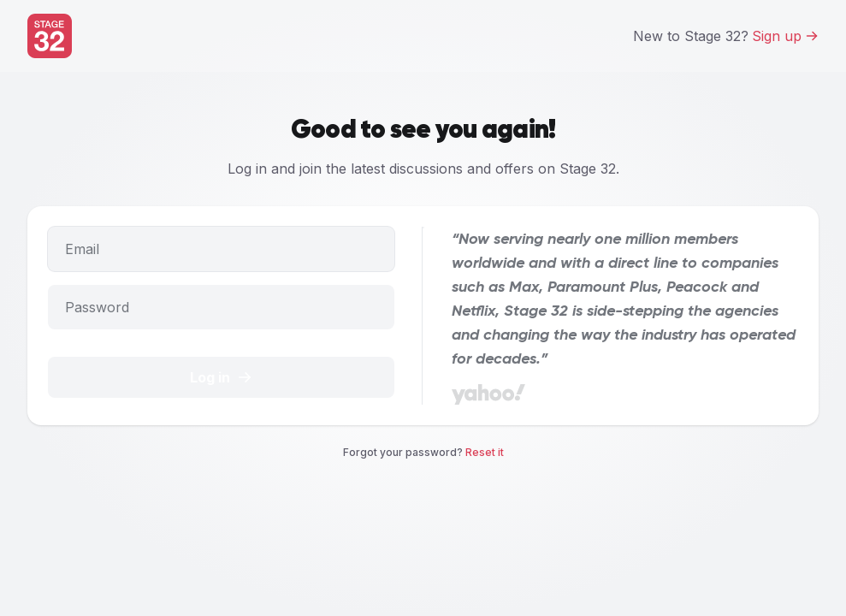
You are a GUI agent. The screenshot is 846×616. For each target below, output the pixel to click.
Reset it (485, 452)
